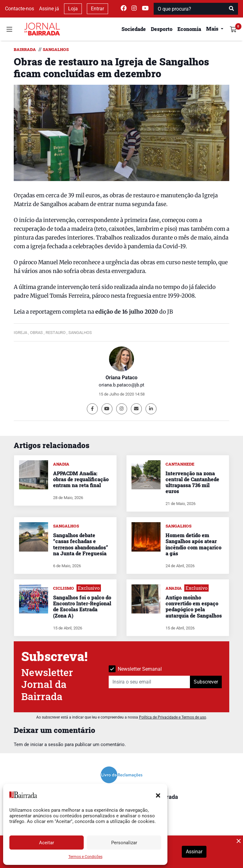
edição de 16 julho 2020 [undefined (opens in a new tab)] (127, 312)
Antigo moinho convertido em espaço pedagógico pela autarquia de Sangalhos (194, 606)
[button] (158, 795)
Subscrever (206, 682)
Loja (73, 9)
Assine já (49, 9)
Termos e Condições (85, 857)
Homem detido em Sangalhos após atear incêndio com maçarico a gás (193, 544)
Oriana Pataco (121, 378)
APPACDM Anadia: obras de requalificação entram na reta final (81, 479)
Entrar (97, 9)
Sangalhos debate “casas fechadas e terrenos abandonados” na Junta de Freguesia (81, 544)
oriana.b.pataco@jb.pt (121, 385)
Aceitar (47, 843)
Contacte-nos (20, 9)
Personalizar (124, 843)
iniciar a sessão (47, 744)
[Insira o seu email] (149, 682)
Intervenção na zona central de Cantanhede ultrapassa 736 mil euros (192, 482)
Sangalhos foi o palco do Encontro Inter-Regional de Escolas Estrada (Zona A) (82, 606)
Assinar (194, 852)
